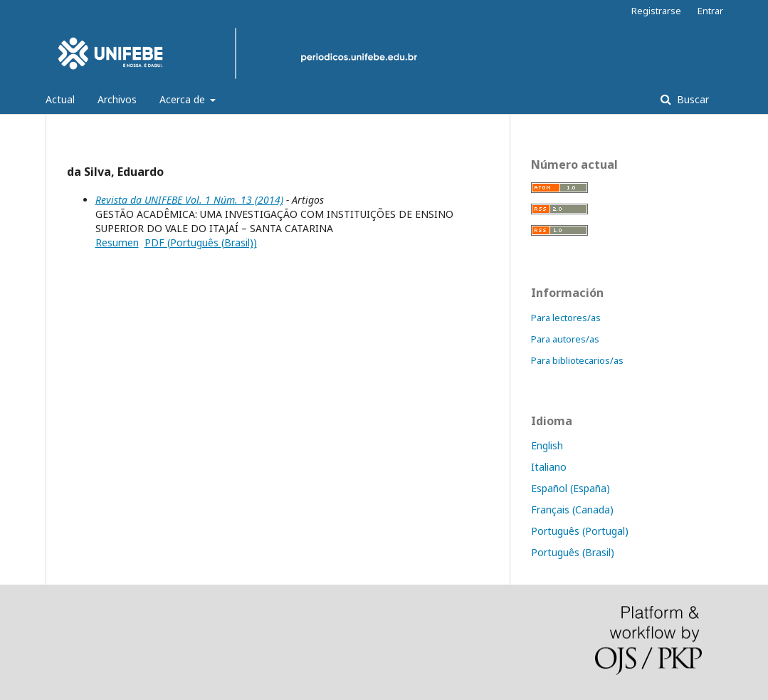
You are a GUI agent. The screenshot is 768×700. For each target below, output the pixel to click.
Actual (60, 99)
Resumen (117, 242)
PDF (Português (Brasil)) (201, 242)
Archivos (117, 99)
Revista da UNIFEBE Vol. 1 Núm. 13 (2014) (189, 200)
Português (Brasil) (573, 552)
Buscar (691, 99)
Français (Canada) (572, 510)
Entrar (710, 11)
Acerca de (184, 99)
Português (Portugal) (580, 531)
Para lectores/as (566, 318)
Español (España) (570, 488)
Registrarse (656, 11)
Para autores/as (565, 339)
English (547, 445)
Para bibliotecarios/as (577, 360)
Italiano (549, 467)
